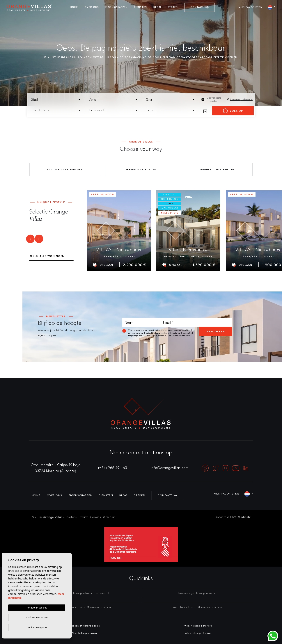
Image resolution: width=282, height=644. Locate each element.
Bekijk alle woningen (47, 256)
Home (74, 7)
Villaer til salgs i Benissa (198, 633)
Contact (199, 7)
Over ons (92, 7)
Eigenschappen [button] (117, 7)
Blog (157, 7)
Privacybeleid (170, 333)
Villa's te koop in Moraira (198, 626)
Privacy (83, 517)
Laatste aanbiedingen (65, 170)
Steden (173, 7)
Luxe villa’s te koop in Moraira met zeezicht (84, 593)
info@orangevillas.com (170, 468)
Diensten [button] (141, 7)
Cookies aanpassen (37, 617)
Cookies (95, 517)
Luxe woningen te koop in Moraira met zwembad (84, 607)
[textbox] (57, 100)
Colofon (70, 517)
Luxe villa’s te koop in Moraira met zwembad (198, 607)
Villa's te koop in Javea (84, 633)
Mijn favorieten (251, 7)
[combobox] (56, 100)
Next (39, 240)
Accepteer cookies (37, 608)
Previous (27, 240)
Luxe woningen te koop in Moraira (198, 593)
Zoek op (233, 111)
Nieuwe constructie (217, 170)
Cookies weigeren (37, 627)
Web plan (109, 517)
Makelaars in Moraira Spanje (84, 626)
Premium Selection (141, 170)
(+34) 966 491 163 (113, 468)
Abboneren (216, 332)
